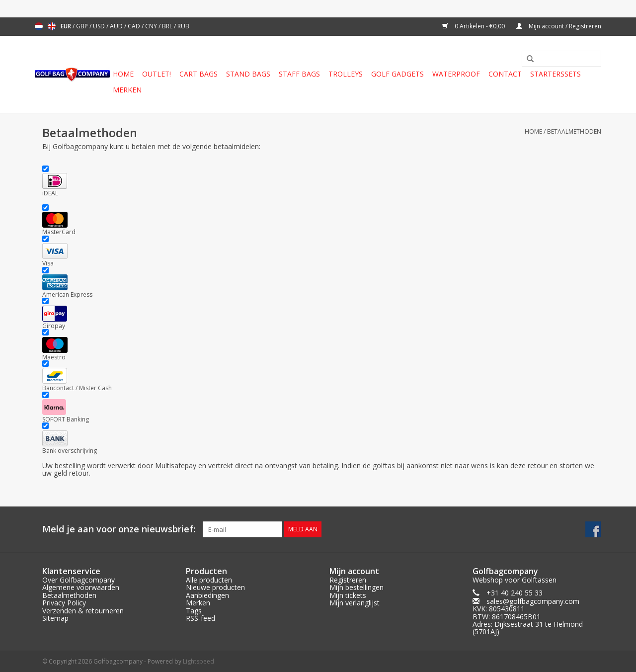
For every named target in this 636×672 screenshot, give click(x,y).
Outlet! (157, 74)
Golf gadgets (397, 74)
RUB (183, 26)
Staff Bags (299, 74)
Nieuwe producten (215, 587)
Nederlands (39, 26)
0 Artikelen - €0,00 (474, 26)
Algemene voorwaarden (81, 587)
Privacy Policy (64, 603)
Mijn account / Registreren (559, 26)
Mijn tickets (348, 595)
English (52, 26)
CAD (135, 26)
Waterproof (456, 74)
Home (123, 74)
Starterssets (556, 74)
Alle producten (209, 580)
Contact (505, 74)
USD (100, 26)
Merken (127, 90)
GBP (83, 26)
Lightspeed (199, 661)
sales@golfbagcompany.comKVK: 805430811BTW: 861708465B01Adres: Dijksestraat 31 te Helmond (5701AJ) (528, 617)
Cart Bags (199, 74)
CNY (152, 26)
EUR (67, 26)
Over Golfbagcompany (79, 580)
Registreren (348, 580)
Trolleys (346, 74)
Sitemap (55, 618)
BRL (168, 26)
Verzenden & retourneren (83, 611)
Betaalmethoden (574, 131)
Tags (194, 611)
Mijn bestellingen (357, 587)
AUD (117, 26)
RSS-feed (200, 618)
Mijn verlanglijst (355, 603)
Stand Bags (248, 74)
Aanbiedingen (207, 595)
